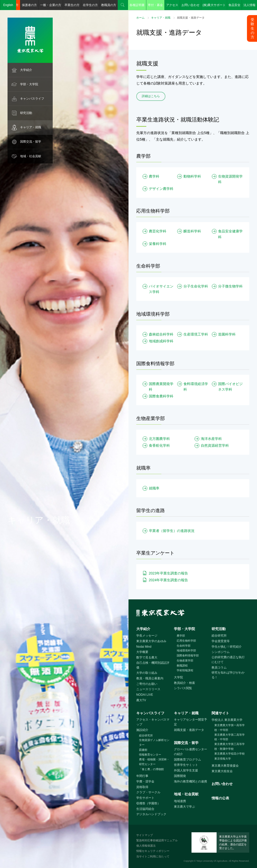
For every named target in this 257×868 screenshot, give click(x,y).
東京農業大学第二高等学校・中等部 (230, 737)
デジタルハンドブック (151, 814)
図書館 (143, 750)
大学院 (178, 677)
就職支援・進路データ (189, 730)
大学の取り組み (147, 673)
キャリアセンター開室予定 (190, 722)
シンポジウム (221, 652)
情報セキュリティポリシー (153, 851)
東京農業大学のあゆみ (151, 641)
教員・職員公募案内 (150, 678)
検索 (123, 5)
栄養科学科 (158, 244)
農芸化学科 (158, 231)
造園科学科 (227, 334)
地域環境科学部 (186, 650)
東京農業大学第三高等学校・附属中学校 (230, 746)
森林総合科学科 (161, 334)
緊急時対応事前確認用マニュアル (157, 840)
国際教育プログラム (187, 760)
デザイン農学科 (161, 189)
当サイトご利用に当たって (153, 856)
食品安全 (234, 5)
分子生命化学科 (196, 286)
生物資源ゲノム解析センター (154, 742)
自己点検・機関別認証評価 (153, 665)
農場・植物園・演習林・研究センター (154, 762)
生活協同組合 (145, 809)
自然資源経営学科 (215, 445)
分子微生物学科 (230, 286)
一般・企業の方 (51, 5)
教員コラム (219, 668)
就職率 (154, 488)
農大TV (141, 700)
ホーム (140, 18)
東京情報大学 (223, 759)
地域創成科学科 (161, 341)
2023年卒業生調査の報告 (169, 573)
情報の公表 (220, 798)
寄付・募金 (155, 5)
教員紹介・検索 (184, 683)
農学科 (154, 176)
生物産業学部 (185, 660)
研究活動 (26, 113)
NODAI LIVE (145, 695)
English (8, 5)
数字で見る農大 (147, 657)
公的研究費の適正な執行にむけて (228, 660)
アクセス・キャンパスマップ (153, 722)
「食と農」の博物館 (151, 769)
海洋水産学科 (211, 439)
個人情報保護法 (146, 846)
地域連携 (180, 801)
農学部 (181, 636)
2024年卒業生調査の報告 (169, 580)
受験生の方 (252, 28)
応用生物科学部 (186, 641)
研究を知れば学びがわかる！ (228, 675)
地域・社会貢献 (31, 156)
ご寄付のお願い (147, 684)
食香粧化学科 (159, 445)
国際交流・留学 (31, 142)
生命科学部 (184, 646)
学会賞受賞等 (221, 641)
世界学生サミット (186, 765)
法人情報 (249, 5)
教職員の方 (109, 5)
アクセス (172, 5)
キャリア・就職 (31, 127)
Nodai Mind (144, 647)
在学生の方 (90, 5)
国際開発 (180, 776)
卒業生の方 (72, 5)
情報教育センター (150, 755)
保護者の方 (29, 5)
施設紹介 (142, 730)
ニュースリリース (148, 689)
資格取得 (142, 787)
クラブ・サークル (148, 792)
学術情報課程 (185, 670)
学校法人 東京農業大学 (227, 720)
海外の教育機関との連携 (190, 781)
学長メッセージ (147, 636)
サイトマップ (145, 835)
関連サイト (220, 713)
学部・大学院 (29, 84)
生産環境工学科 (196, 334)
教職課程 (182, 666)
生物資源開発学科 (230, 179)
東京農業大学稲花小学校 (230, 754)
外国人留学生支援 (186, 770)
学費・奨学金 (145, 781)
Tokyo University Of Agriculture (212, 861)
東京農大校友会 (222, 771)
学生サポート (145, 798)
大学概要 (142, 652)
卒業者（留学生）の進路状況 (172, 531)
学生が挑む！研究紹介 (227, 647)
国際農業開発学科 (161, 387)
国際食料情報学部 (188, 655)
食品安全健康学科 (230, 234)
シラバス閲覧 (183, 688)
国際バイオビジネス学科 (230, 387)
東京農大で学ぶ (184, 807)
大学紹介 (26, 70)
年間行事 (142, 776)
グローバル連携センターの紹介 (190, 752)
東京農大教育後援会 (225, 766)
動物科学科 (192, 176)
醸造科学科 (192, 231)
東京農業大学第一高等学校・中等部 (230, 728)
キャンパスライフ (32, 99)
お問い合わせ (190, 5)
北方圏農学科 (159, 439)
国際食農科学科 (161, 396)
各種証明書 (137, 5)
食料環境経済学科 (196, 387)
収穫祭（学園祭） (148, 803)
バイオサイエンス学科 (161, 289)
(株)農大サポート (214, 5)
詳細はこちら (151, 96)
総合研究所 (219, 636)
